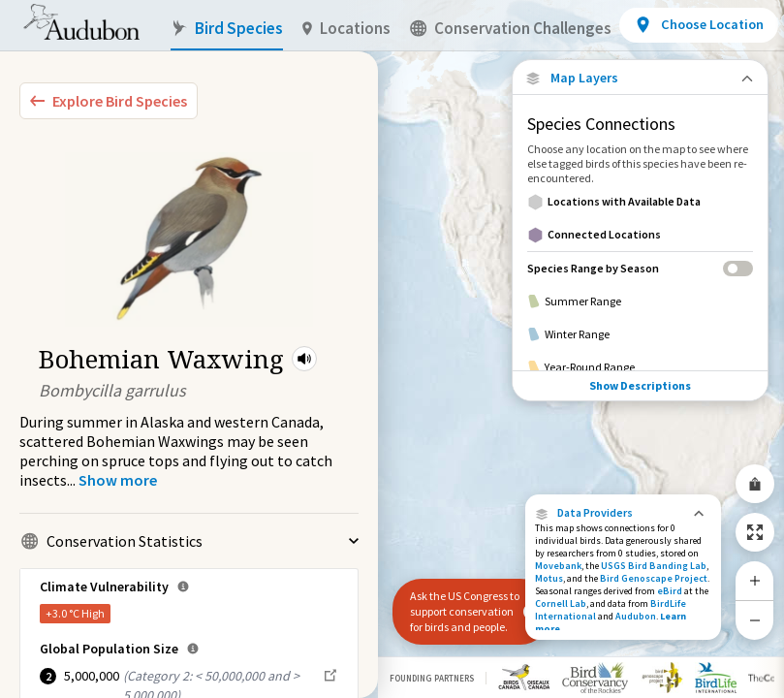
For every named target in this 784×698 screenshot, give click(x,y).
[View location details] (698, 25)
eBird (670, 591)
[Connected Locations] (640, 235)
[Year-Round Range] (640, 367)
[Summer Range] (640, 301)
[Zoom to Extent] (755, 532)
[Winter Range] (640, 334)
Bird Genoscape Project (654, 578)
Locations (346, 29)
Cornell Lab (561, 603)
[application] (392, 349)
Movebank (558, 566)
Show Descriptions (640, 385)
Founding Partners (432, 678)
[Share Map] (755, 484)
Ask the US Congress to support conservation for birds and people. (465, 611)
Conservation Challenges (511, 29)
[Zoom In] (755, 581)
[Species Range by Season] (640, 268)
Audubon (636, 616)
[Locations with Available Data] (640, 202)
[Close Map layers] (640, 78)
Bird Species (227, 29)
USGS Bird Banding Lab (654, 566)
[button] (304, 359)
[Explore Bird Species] (109, 101)
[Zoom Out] (755, 620)
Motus (549, 578)
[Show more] (118, 480)
